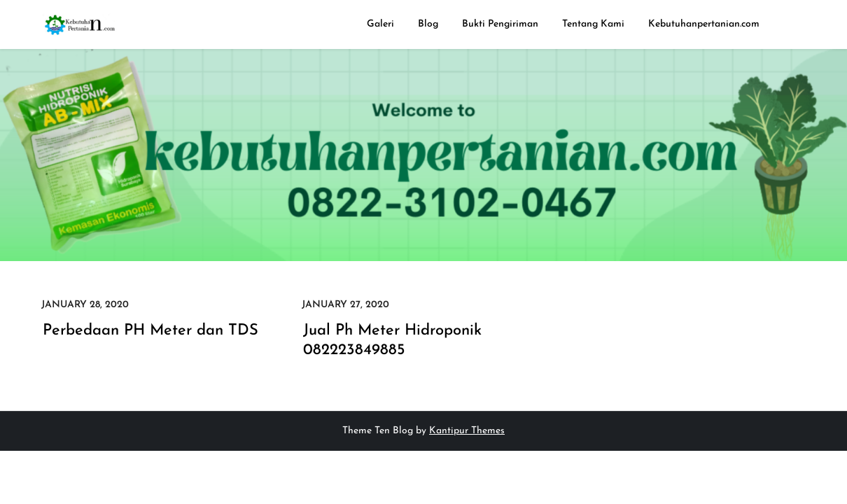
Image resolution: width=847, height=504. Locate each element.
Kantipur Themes (467, 431)
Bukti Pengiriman (500, 24)
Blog (428, 24)
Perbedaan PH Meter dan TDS (150, 331)
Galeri (380, 24)
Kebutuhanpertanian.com (704, 24)
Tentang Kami (593, 24)
